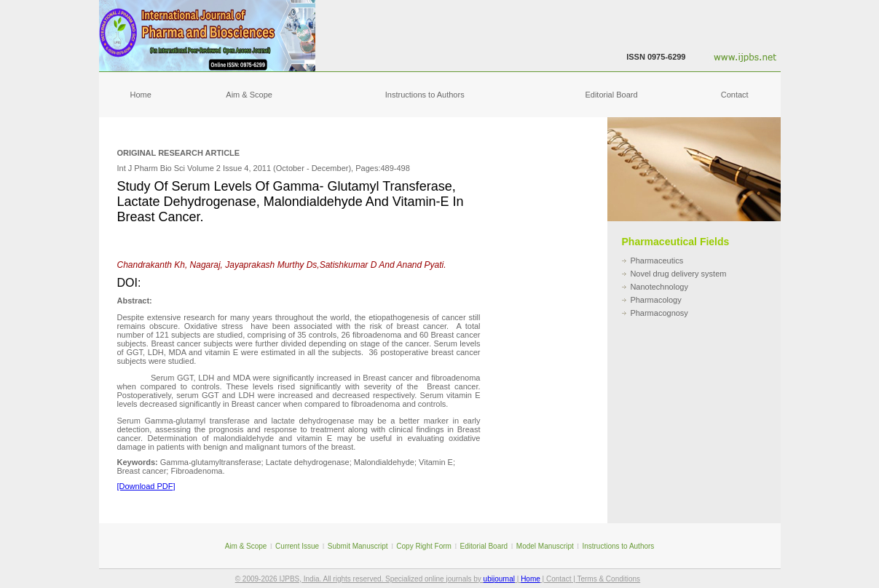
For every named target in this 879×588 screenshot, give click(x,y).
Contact (735, 95)
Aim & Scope (249, 95)
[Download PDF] (146, 486)
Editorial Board (611, 95)
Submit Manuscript (358, 546)
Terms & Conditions (608, 579)
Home (141, 95)
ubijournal (499, 579)
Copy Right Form (424, 546)
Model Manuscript (545, 546)
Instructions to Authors (425, 95)
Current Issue (297, 546)
